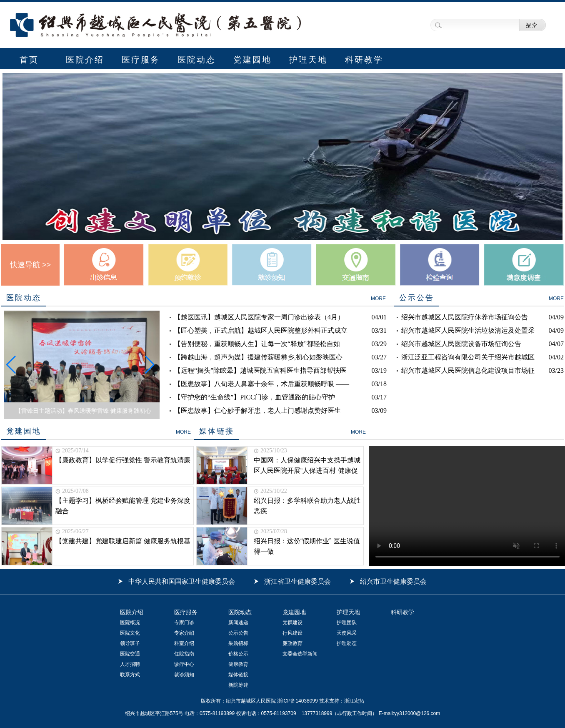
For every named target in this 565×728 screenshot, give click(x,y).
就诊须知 (184, 675)
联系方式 (130, 675)
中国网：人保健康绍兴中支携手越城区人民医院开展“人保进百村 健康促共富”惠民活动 (307, 466)
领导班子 (130, 643)
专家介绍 (184, 633)
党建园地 (252, 60)
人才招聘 (130, 664)
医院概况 (130, 623)
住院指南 (184, 654)
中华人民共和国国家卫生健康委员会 (182, 581)
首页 (29, 60)
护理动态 (347, 643)
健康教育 (238, 664)
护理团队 (347, 623)
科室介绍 (184, 643)
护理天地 (308, 60)
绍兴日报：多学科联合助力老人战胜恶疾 (307, 506)
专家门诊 (184, 623)
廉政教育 (292, 643)
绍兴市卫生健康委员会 (393, 581)
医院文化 (130, 633)
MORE (378, 299)
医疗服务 (141, 60)
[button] (11, 365)
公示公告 (238, 633)
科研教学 (364, 60)
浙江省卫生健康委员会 (297, 581)
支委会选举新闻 (300, 654)
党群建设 (292, 623)
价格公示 (238, 654)
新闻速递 (238, 623)
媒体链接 (238, 675)
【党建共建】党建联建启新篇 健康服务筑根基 (123, 541)
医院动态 (197, 60)
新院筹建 (238, 685)
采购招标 (238, 643)
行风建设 (292, 633)
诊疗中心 (184, 664)
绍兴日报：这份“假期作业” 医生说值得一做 (307, 546)
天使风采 (347, 633)
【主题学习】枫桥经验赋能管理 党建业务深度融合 (123, 506)
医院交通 (130, 654)
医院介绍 (85, 60)
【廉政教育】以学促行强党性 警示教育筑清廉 (123, 460)
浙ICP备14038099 (297, 701)
